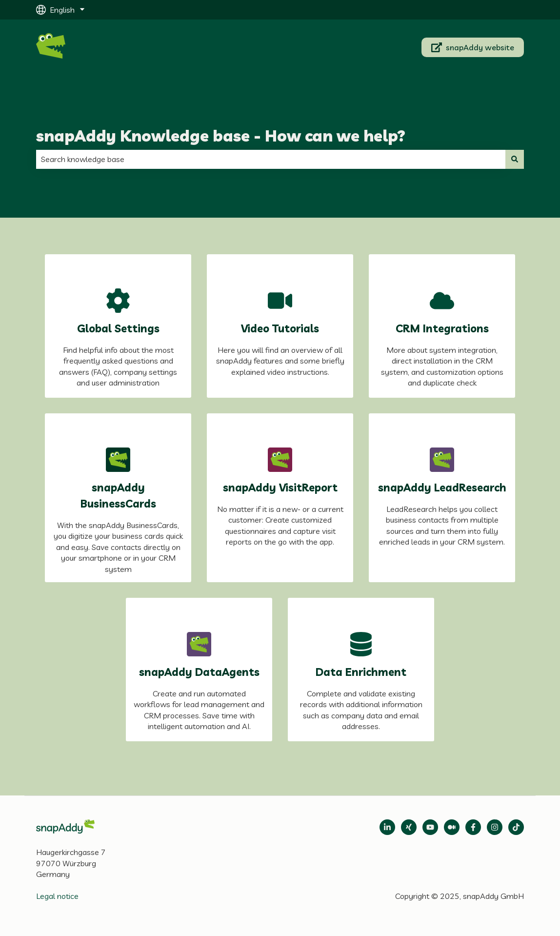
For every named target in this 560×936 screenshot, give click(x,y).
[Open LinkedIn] (387, 827)
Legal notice (57, 896)
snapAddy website (473, 47)
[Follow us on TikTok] (516, 827)
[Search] (515, 159)
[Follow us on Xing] (409, 827)
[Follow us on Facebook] (473, 827)
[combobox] (271, 159)
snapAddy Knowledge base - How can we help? (221, 136)
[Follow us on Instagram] (495, 827)
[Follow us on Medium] (430, 827)
